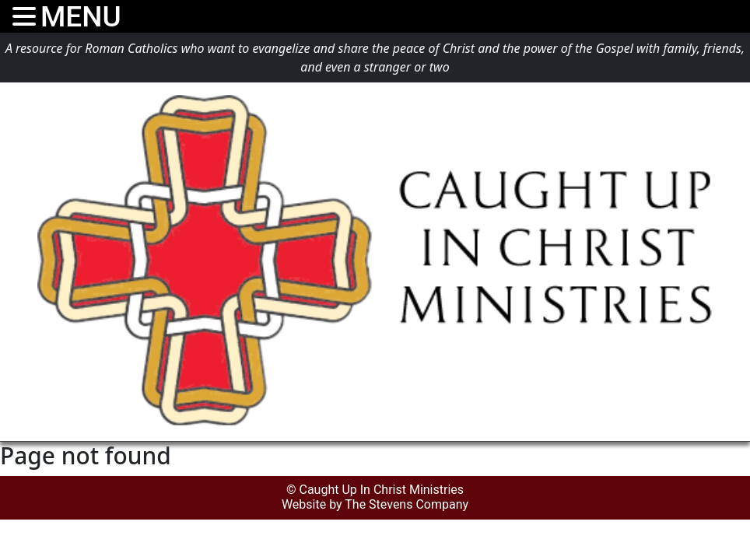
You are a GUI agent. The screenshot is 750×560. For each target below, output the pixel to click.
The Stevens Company (407, 504)
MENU (81, 17)
